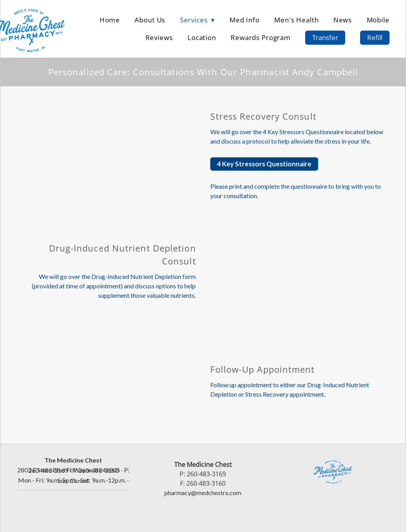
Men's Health (296, 20)
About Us (150, 20)
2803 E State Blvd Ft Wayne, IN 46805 (69, 470)
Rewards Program (261, 37)
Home (110, 20)
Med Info (245, 20)
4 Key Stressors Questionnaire (264, 164)
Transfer (325, 37)
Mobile (378, 20)
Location (202, 37)
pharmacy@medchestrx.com (203, 493)
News (343, 20)
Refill (375, 37)
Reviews (159, 37)
